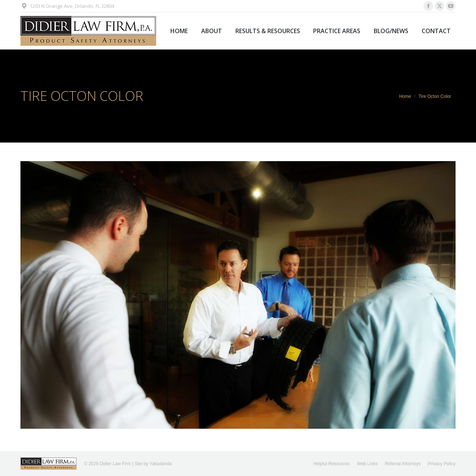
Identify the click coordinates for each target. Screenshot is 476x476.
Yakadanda (161, 464)
